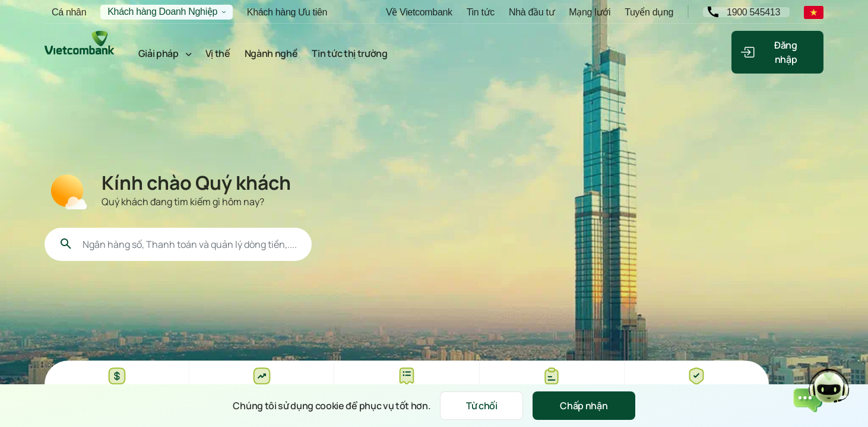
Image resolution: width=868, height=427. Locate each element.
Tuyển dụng (649, 12)
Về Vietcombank (419, 12)
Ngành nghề (271, 53)
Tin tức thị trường (349, 53)
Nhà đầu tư (532, 12)
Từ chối (482, 406)
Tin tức (481, 12)
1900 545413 (753, 12)
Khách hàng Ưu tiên (287, 12)
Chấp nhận (584, 406)
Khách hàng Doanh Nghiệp (162, 12)
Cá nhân (69, 12)
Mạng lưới (590, 12)
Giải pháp (159, 53)
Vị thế (218, 53)
